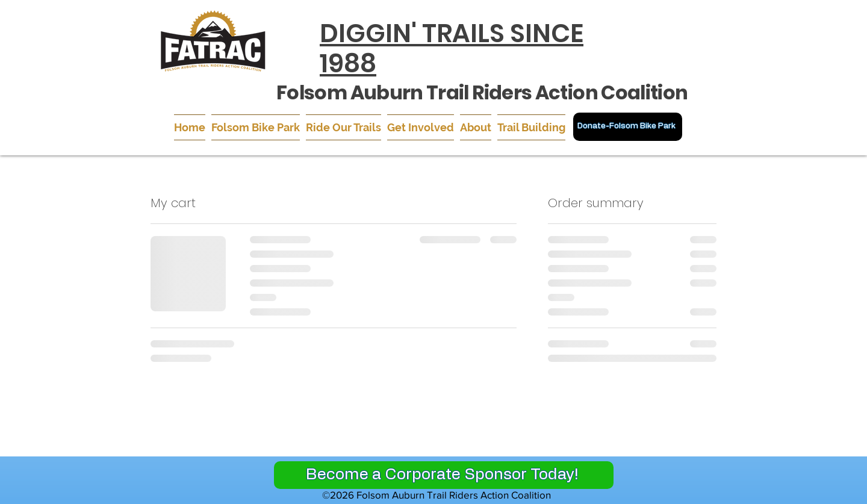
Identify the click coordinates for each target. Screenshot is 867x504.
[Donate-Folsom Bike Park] (628, 127)
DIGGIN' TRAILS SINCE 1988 (452, 48)
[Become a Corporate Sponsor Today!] (444, 475)
